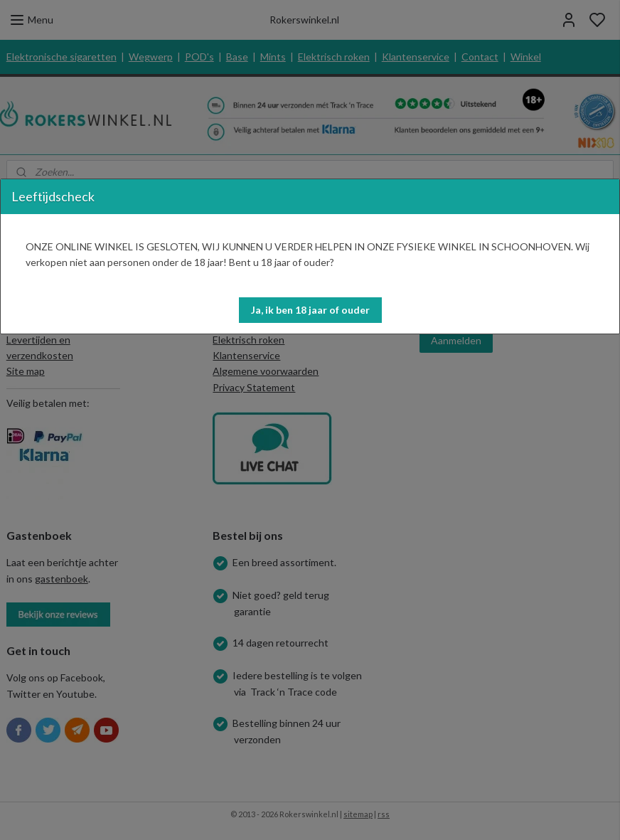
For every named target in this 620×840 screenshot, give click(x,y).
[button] (310, 310)
